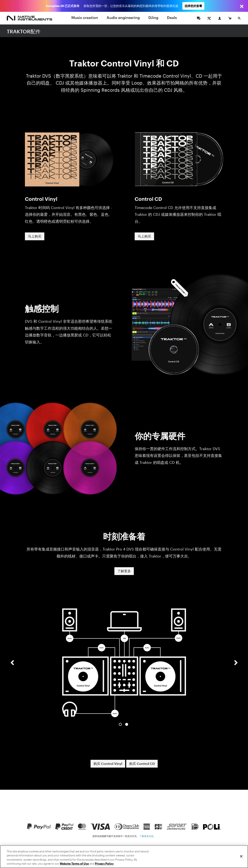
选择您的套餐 (193, 6)
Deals (172, 18)
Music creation (85, 18)
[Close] (241, 862)
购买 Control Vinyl (108, 763)
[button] (12, 666)
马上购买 (35, 236)
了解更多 (124, 571)
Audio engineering (123, 18)
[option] (124, 663)
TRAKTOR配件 (24, 31)
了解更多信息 (146, 836)
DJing (153, 18)
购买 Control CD (142, 763)
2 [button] (127, 724)
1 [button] (120, 724)
